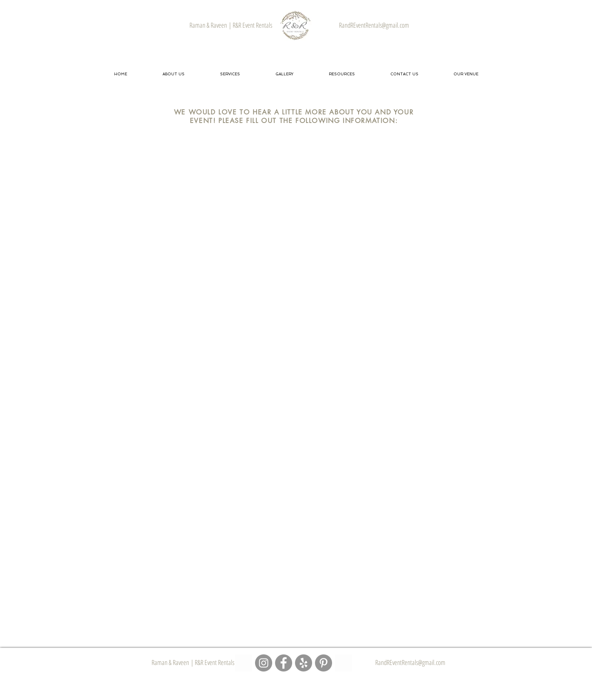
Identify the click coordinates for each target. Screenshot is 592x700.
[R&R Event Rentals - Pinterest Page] (324, 663)
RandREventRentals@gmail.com (410, 662)
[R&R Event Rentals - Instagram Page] (264, 663)
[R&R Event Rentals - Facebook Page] (284, 663)
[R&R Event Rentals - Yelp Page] (304, 663)
